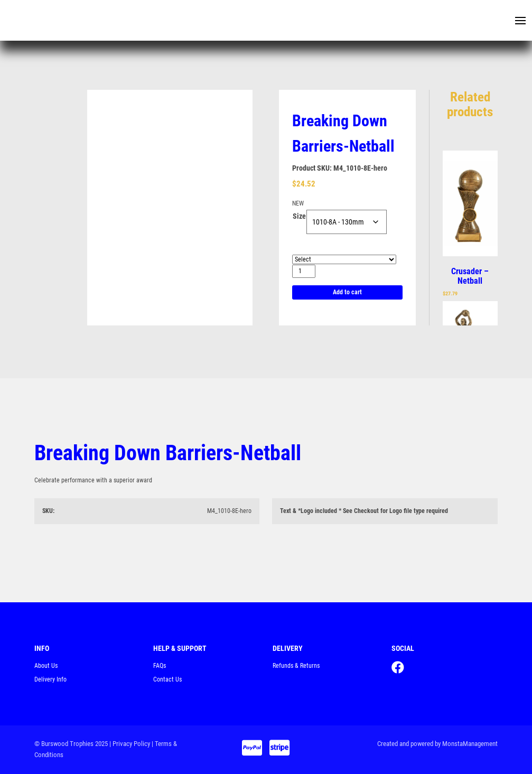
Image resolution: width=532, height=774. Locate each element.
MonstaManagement (470, 744)
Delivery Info (50, 679)
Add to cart (347, 292)
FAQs (160, 666)
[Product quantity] (304, 271)
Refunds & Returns (296, 666)
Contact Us (167, 679)
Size (299, 216)
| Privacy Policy (130, 744)
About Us (46, 666)
